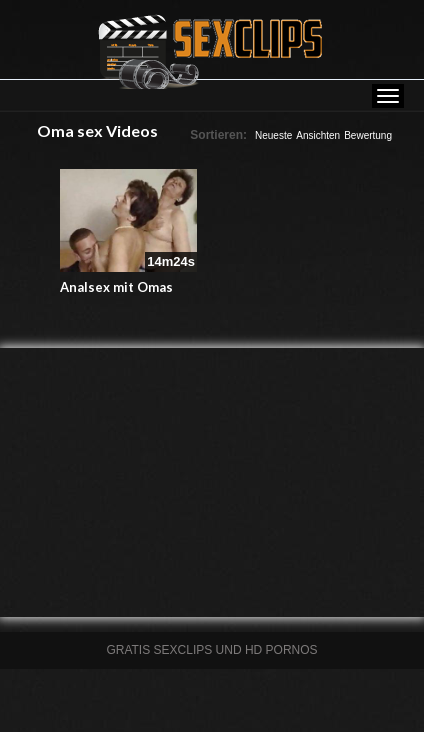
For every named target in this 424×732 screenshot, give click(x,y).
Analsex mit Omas (116, 287)
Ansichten (318, 135)
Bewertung (368, 135)
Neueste (273, 135)
